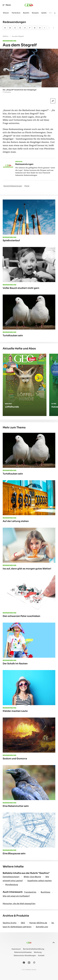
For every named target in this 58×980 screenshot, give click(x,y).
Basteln (26, 13)
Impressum (16, 949)
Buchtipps (45, 892)
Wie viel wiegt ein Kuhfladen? (16, 896)
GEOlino (6, 36)
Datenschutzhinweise (23, 952)
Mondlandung (12, 885)
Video (52, 13)
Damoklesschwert (11, 877)
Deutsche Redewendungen (13, 186)
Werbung (38, 952)
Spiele (44, 13)
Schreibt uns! (42, 927)
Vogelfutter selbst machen (39, 881)
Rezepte (35, 13)
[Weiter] (55, 13)
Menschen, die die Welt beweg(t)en (19, 904)
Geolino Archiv (10, 923)
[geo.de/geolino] (29, 5)
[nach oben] (54, 943)
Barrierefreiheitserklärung (34, 949)
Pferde (27, 186)
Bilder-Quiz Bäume (32, 877)
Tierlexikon (16, 13)
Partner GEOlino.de (38, 923)
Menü (6, 5)
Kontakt (41, 956)
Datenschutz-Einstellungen (25, 956)
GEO (23, 923)
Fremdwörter (30, 892)
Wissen (6, 13)
